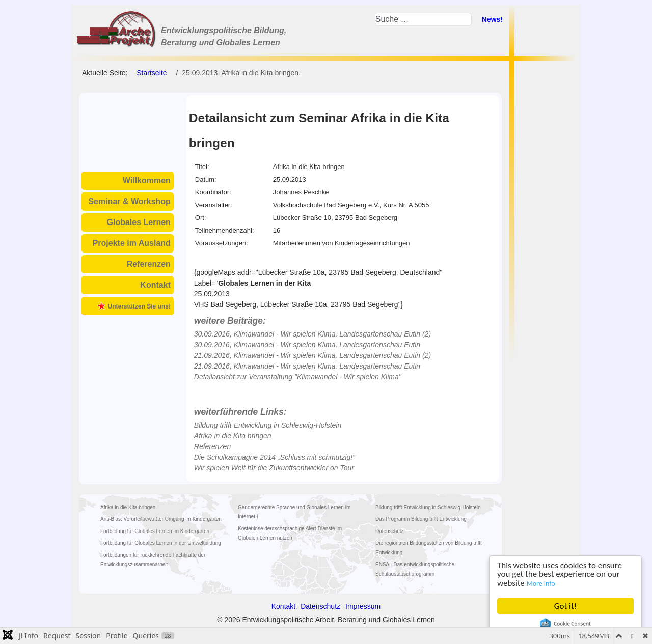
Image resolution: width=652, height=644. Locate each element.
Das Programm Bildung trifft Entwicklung (421, 519)
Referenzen (149, 264)
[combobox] (423, 19)
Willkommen (147, 180)
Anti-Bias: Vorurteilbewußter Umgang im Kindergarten (161, 519)
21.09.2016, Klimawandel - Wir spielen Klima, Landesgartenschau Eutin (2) (313, 355)
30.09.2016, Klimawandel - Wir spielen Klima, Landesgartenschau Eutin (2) (313, 334)
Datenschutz (390, 531)
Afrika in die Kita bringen (233, 436)
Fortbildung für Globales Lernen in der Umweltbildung (161, 543)
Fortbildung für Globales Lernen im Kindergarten (155, 531)
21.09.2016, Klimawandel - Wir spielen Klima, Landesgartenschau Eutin (307, 366)
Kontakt (155, 285)
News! (492, 19)
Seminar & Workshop (129, 201)
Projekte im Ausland (132, 243)
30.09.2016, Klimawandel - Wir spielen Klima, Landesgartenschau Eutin (307, 345)
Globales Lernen (139, 222)
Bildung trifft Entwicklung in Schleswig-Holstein (268, 425)
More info (541, 584)
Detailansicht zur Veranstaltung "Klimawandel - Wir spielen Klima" (298, 377)
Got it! (565, 606)
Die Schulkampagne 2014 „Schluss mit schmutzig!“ (275, 457)
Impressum (363, 606)
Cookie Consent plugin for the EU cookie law (565, 624)
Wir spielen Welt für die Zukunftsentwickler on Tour (274, 468)
